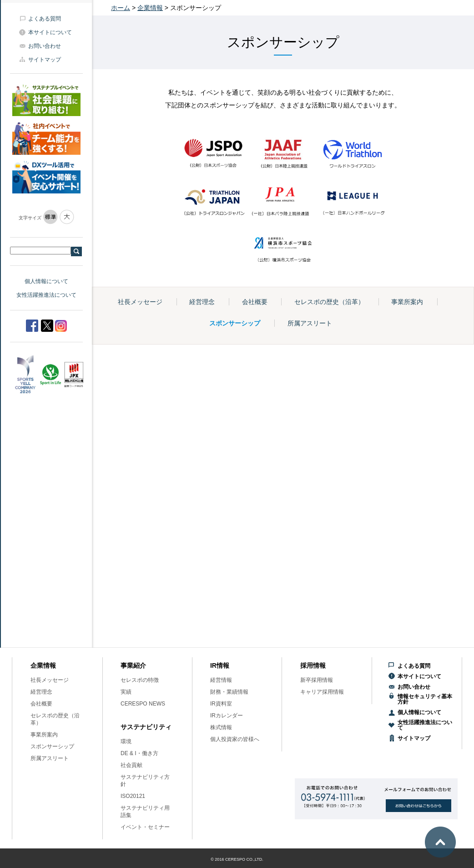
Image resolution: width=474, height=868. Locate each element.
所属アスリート (310, 323)
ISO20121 (133, 796)
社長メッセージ (140, 302)
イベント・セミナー (145, 827)
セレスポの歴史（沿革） (329, 302)
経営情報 (221, 680)
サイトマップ (45, 60)
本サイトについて (50, 32)
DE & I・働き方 (139, 753)
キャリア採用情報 (322, 692)
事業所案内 (407, 302)
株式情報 (221, 727)
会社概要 (255, 302)
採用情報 (313, 665)
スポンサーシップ (235, 323)
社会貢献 (131, 765)
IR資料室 (221, 704)
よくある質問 (45, 19)
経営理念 (202, 302)
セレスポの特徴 (140, 680)
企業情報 (150, 8)
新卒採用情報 (317, 680)
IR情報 (220, 665)
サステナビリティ (146, 727)
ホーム (121, 8)
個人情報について (46, 281)
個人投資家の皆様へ (235, 739)
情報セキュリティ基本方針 (425, 699)
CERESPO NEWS (143, 704)
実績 (126, 692)
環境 (126, 741)
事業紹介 (133, 665)
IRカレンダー (227, 716)
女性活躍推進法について (46, 295)
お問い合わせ (45, 46)
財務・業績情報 (229, 692)
